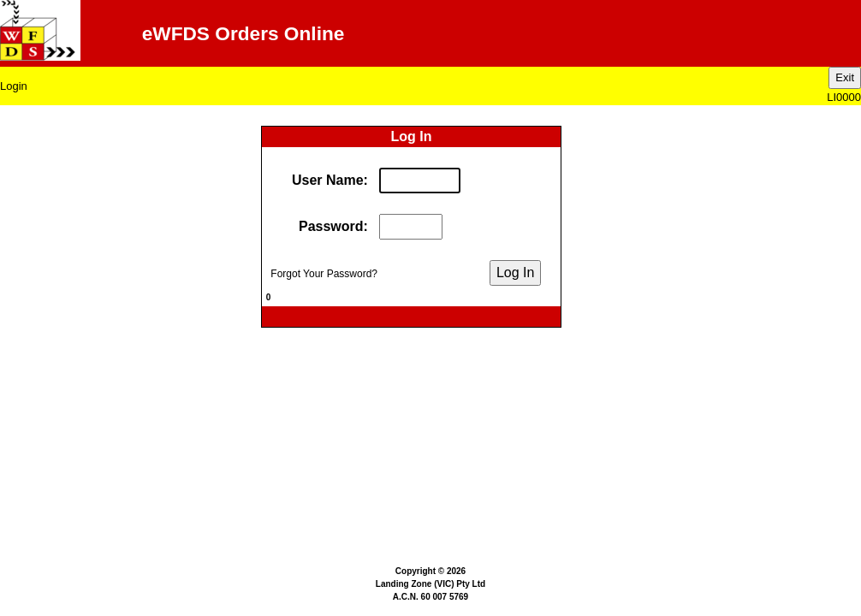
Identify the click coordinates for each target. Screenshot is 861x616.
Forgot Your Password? (320, 274)
